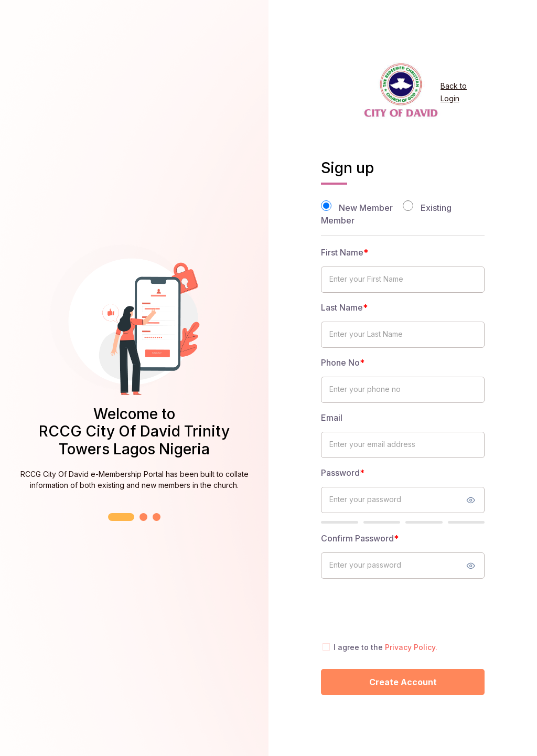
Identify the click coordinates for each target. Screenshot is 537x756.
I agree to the (385, 647)
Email (332, 418)
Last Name (344, 307)
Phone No (343, 363)
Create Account (403, 682)
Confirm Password (360, 538)
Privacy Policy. (411, 647)
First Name (345, 252)
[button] (121, 517)
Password (343, 473)
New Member (366, 208)
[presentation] (401, 610)
